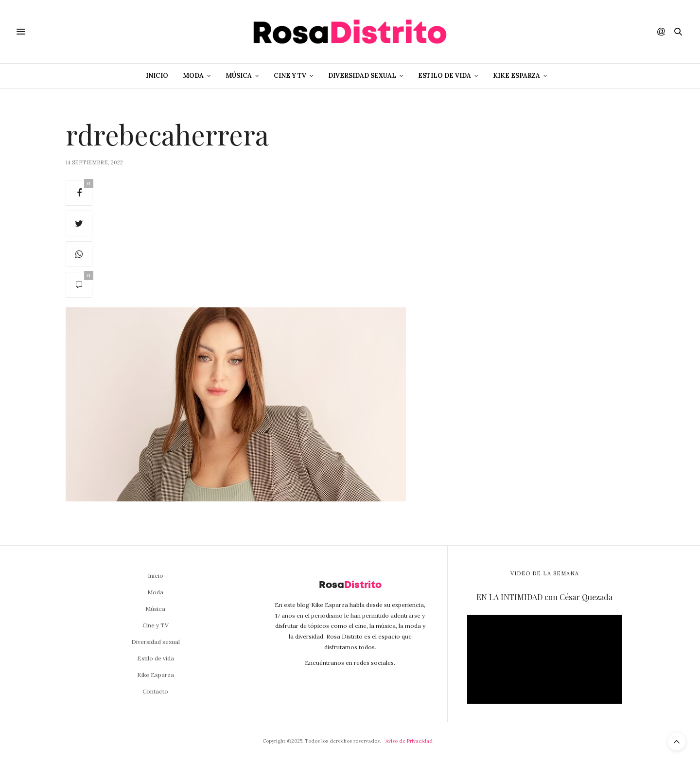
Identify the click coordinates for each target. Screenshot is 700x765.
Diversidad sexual (362, 76)
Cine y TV (290, 76)
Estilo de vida (445, 76)
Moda (193, 76)
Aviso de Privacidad (409, 741)
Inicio (157, 76)
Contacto (155, 691)
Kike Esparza (516, 76)
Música (239, 76)
